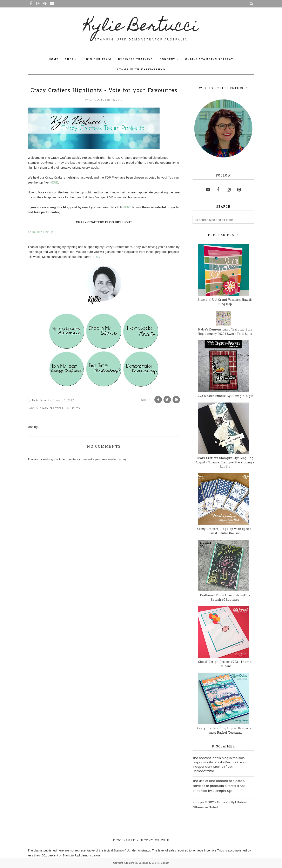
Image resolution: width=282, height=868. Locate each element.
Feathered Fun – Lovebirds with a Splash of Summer (225, 598)
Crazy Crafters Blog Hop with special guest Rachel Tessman (225, 731)
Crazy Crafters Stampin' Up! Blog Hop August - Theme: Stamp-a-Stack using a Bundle (225, 463)
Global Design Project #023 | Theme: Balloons (225, 664)
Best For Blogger (160, 863)
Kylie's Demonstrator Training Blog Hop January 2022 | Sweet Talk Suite (225, 332)
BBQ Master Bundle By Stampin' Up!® (225, 396)
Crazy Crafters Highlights (60, 408)
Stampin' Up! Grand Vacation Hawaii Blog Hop (225, 302)
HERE (54, 182)
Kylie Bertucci (141, 27)
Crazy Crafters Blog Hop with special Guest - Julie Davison (225, 531)
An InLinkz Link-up (40, 232)
